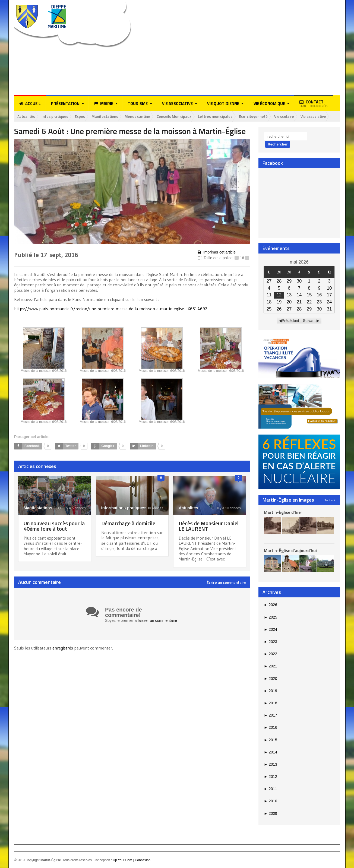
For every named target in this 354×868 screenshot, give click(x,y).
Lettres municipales (215, 116)
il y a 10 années (148, 508)
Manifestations (105, 116)
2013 (271, 764)
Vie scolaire (284, 116)
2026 (271, 605)
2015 (271, 740)
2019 (271, 691)
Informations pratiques (123, 508)
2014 (271, 752)
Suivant (309, 321)
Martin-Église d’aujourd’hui (290, 550)
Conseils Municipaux (174, 116)
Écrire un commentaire (226, 582)
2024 (271, 629)
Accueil (30, 104)
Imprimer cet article (217, 252)
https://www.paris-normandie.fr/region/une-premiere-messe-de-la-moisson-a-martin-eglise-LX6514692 (111, 309)
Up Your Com (122, 860)
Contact (314, 103)
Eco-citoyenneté (253, 116)
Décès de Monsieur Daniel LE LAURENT (209, 526)
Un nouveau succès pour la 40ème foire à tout (54, 526)
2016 (271, 727)
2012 (271, 777)
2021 (271, 666)
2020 (271, 679)
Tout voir (330, 500)
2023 (271, 642)
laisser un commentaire (158, 620)
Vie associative (313, 116)
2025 (271, 617)
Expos (80, 116)
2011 (271, 789)
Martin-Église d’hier (283, 512)
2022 (271, 654)
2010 (271, 801)
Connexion (143, 860)
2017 (271, 715)
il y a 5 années (72, 508)
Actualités (26, 116)
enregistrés (63, 648)
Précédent (290, 321)
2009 (271, 813)
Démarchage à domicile (128, 523)
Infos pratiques (55, 116)
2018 (271, 703)
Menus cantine (137, 116)
